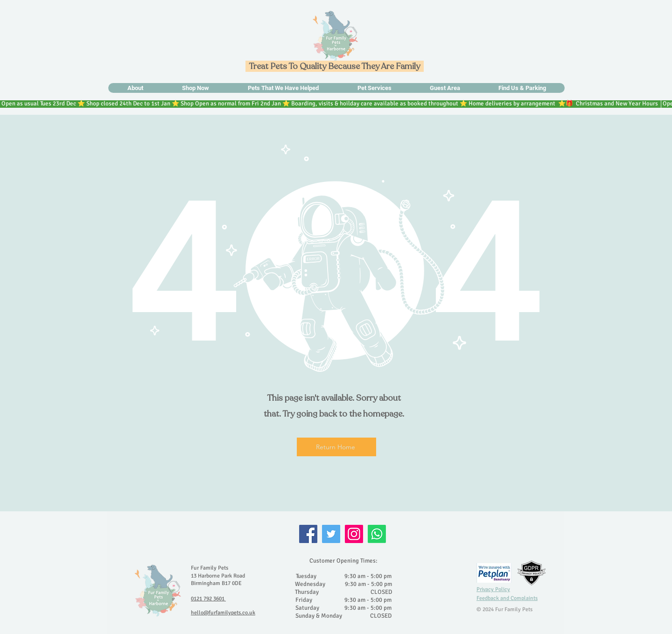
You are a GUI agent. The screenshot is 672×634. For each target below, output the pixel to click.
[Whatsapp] (377, 534)
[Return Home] (336, 447)
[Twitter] (331, 534)
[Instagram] (354, 534)
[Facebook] (308, 534)
